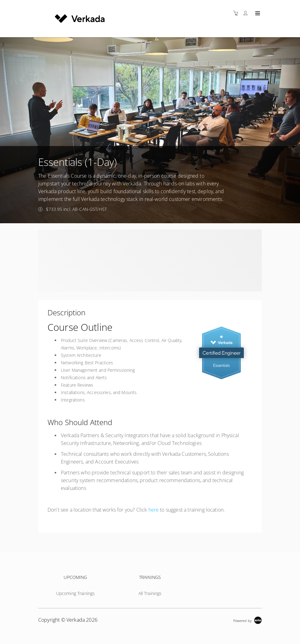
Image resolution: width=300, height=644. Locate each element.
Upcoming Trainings (76, 593)
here (154, 510)
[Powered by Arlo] (248, 620)
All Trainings (150, 593)
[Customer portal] (247, 13)
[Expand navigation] (257, 14)
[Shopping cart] (237, 13)
